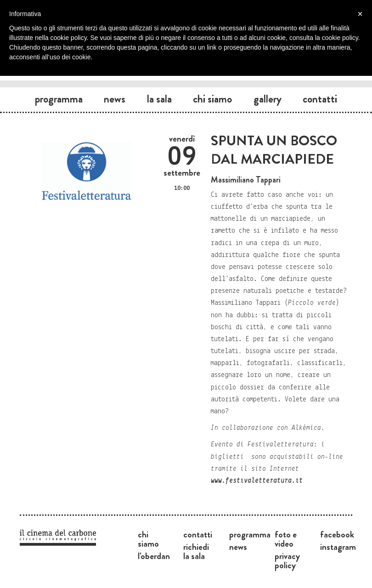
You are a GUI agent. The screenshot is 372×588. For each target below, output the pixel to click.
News (115, 99)
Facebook (337, 534)
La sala (159, 99)
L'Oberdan (154, 556)
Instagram (338, 547)
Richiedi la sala (196, 551)
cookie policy (340, 38)
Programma (59, 99)
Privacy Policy (287, 560)
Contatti (320, 99)
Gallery (268, 99)
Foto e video (286, 539)
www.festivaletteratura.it (257, 481)
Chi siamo (212, 99)
